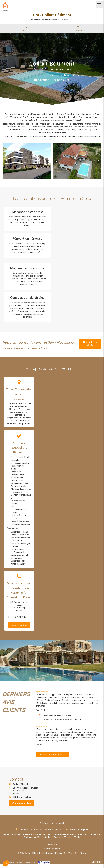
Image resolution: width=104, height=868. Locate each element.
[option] (27, 161)
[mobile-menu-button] (99, 5)
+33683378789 (19, 617)
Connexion (96, 862)
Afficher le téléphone (22, 797)
